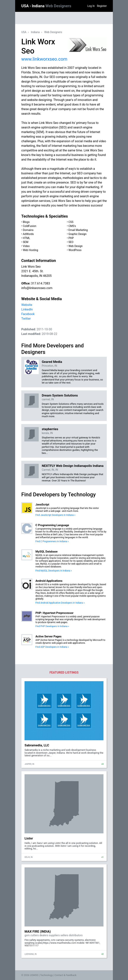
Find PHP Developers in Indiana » (52, 626)
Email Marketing (78, 230)
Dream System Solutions (60, 395)
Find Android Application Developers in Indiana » (60, 603)
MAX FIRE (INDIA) (38, 931)
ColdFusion (30, 226)
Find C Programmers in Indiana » (52, 541)
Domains (28, 230)
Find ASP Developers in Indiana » (52, 647)
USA (25, 6)
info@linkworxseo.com (37, 288)
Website (27, 305)
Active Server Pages (48, 636)
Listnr (29, 838)
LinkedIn (27, 309)
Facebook (28, 314)
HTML (26, 238)
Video (26, 246)
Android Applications (49, 581)
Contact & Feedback (66, 975)
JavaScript (42, 505)
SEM (26, 242)
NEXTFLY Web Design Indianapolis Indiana (73, 466)
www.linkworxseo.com (44, 59)
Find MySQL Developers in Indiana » (54, 571)
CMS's (72, 226)
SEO (71, 242)
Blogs (26, 222)
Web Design (75, 246)
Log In (91, 6)
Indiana (52, 6)
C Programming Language (52, 525)
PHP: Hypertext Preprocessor (55, 613)
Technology (46, 975)
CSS (71, 222)
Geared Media (52, 362)
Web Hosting (30, 250)
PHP (71, 238)
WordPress (75, 250)
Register (102, 6)
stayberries (50, 429)
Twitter (26, 319)
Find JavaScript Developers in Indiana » (55, 515)
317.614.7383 (40, 283)
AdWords (28, 234)
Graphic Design (77, 234)
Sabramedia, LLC (37, 745)
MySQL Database (46, 552)
